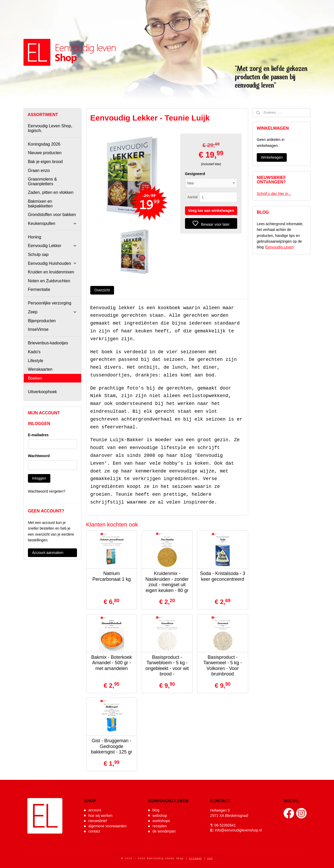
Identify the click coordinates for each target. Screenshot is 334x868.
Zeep (52, 312)
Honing (35, 237)
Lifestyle (36, 361)
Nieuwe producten (45, 153)
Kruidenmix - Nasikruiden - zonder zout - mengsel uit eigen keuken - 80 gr (167, 582)
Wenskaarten (40, 369)
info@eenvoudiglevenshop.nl (238, 830)
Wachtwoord (39, 456)
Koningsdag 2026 (44, 144)
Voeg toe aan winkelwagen (211, 211)
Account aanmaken (48, 553)
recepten (159, 826)
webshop (160, 816)
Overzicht (102, 290)
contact (94, 831)
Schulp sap (38, 255)
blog (156, 810)
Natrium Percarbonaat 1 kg (112, 576)
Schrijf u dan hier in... (274, 194)
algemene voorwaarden (107, 826)
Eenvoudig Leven (279, 247)
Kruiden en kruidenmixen (51, 272)
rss (210, 858)
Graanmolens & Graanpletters (42, 181)
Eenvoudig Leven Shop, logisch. (50, 128)
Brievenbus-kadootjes (48, 343)
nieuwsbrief (97, 821)
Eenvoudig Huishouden (52, 263)
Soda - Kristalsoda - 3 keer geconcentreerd (222, 576)
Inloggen (39, 478)
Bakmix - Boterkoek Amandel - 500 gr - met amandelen (111, 663)
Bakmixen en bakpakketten (40, 204)
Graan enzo (39, 170)
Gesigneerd (195, 174)
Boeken (35, 378)
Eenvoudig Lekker (52, 246)
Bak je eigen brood (45, 162)
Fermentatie (39, 289)
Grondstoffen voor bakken (52, 215)
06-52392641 (225, 825)
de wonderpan (164, 831)
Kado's (34, 352)
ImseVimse (38, 329)
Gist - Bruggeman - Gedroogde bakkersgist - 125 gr (111, 746)
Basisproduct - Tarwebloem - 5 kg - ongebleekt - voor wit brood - (167, 666)
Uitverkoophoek (42, 392)
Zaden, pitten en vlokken (51, 192)
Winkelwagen (272, 157)
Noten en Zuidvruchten (49, 281)
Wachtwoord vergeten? (47, 491)
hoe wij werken (100, 816)
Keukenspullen (52, 223)
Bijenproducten (42, 321)
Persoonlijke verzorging (50, 303)
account (95, 810)
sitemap (195, 858)
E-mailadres (38, 435)
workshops (161, 821)
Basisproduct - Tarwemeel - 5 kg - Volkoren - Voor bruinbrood (223, 666)
